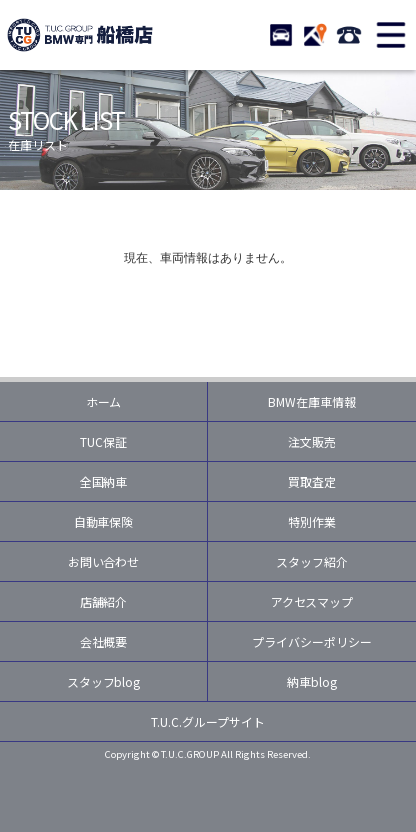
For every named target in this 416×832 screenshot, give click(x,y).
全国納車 (104, 481)
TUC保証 (103, 441)
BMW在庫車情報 (312, 401)
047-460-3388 (349, 35)
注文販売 (312, 441)
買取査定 (312, 481)
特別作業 (312, 521)
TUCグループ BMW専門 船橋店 (80, 35)
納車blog (312, 681)
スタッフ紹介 (312, 561)
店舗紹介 (104, 601)
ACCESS (315, 35)
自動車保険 (104, 521)
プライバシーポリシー (312, 641)
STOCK (281, 35)
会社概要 (104, 641)
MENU (391, 35)
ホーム (104, 401)
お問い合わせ (104, 561)
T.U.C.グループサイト (208, 721)
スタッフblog (104, 681)
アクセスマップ (312, 601)
